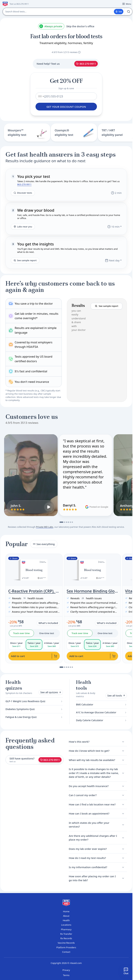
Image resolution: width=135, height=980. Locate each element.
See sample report (25, 260)
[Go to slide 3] (67, 522)
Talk (119, 12)
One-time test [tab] (47, 633)
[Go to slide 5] (71, 522)
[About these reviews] (79, 52)
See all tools (116, 695)
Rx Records (66, 938)
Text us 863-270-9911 (19, 4)
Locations (66, 925)
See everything (44, 544)
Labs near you (23, 227)
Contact (66, 952)
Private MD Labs (45, 527)
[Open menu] (127, 4)
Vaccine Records (66, 943)
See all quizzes (51, 692)
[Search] (128, 12)
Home (66, 911)
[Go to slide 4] (68, 522)
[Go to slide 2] (65, 522)
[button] (97, 350)
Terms (66, 975)
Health (66, 920)
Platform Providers (66, 947)
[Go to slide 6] (72, 522)
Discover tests (23, 193)
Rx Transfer (66, 934)
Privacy (66, 970)
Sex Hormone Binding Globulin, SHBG (92, 591)
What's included (48, 623)
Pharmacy (66, 929)
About (66, 916)
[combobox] (40, 96)
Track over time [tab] (21, 633)
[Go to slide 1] (61, 522)
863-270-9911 (86, 64)
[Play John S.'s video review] (49, 507)
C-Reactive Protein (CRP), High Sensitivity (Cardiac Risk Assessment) (34, 591)
